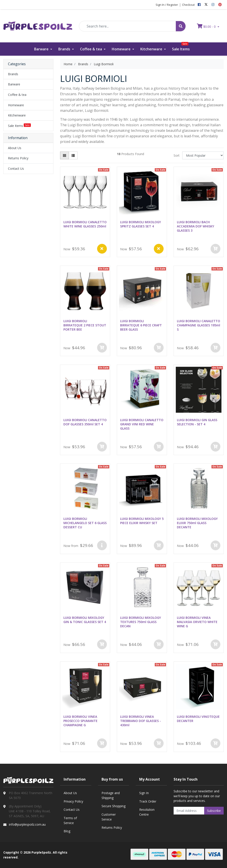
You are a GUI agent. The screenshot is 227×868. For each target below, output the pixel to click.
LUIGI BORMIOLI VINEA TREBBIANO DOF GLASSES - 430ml (141, 721)
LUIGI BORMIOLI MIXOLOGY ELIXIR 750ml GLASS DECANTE (197, 523)
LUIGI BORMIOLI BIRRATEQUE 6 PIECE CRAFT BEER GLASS (141, 325)
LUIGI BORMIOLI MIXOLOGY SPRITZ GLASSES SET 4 (141, 224)
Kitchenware (152, 49)
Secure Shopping (113, 806)
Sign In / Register (167, 5)
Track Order (148, 801)
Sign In (144, 793)
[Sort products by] (203, 155)
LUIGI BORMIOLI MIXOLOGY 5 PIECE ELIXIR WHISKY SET (142, 521)
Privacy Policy (73, 801)
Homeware (122, 49)
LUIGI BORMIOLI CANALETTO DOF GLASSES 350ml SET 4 (85, 422)
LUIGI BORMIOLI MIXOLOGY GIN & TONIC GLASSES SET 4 (85, 620)
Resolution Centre (147, 812)
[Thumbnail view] (65, 155)
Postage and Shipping (111, 795)
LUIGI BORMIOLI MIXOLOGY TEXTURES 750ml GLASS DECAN (141, 622)
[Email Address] (189, 811)
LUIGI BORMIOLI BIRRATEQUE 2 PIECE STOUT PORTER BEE (85, 325)
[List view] (73, 155)
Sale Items (181, 47)
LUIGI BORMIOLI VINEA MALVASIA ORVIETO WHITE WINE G (197, 622)
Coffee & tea (91, 49)
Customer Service (109, 817)
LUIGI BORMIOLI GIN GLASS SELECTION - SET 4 (197, 422)
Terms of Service (70, 820)
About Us (15, 148)
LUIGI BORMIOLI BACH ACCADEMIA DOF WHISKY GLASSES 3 (196, 226)
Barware (42, 49)
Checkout (188, 5)
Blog (67, 831)
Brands (65, 49)
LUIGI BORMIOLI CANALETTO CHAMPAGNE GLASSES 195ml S (199, 325)
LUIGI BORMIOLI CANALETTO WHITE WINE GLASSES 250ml (85, 224)
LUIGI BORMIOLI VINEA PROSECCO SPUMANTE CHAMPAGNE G (80, 721)
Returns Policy (18, 158)
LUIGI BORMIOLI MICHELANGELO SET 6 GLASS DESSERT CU (85, 523)
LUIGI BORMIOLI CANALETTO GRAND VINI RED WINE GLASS (142, 424)
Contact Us (16, 169)
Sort (177, 155)
